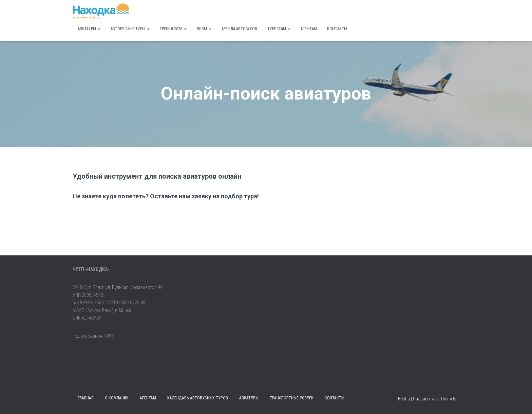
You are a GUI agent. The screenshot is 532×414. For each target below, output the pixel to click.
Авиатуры (89, 29)
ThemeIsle (450, 399)
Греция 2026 (173, 29)
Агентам (309, 29)
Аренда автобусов (239, 29)
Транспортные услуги (292, 398)
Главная (86, 398)
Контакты (337, 29)
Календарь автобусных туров (198, 398)
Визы (204, 29)
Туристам (279, 29)
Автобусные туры (130, 29)
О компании (117, 398)
